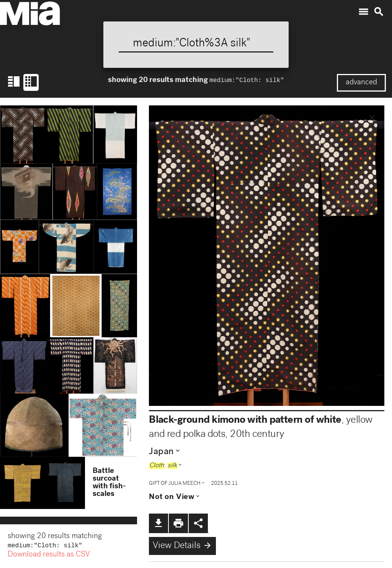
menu (363, 12)
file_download (158, 523)
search (379, 12)
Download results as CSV (49, 556)
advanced (361, 83)
